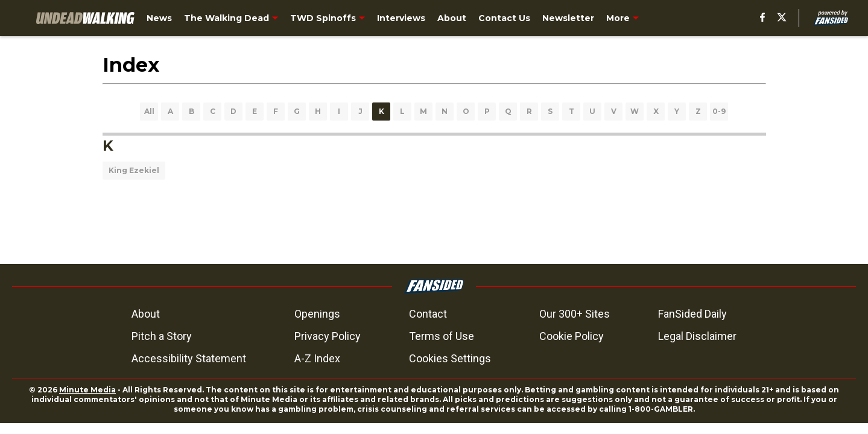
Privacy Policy (328, 336)
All (149, 111)
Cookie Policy (572, 336)
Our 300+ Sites (575, 314)
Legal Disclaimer (697, 336)
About (146, 314)
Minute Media (87, 390)
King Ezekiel (134, 170)
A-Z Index (317, 358)
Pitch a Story (162, 336)
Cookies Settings (450, 358)
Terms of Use (442, 336)
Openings (317, 314)
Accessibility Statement (189, 358)
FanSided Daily (692, 314)
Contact (428, 314)
